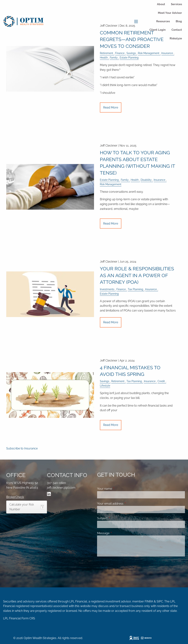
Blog (179, 21)
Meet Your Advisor (170, 13)
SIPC (160, 601)
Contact (177, 30)
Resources (163, 21)
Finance (120, 53)
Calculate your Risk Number (22, 507)
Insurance (167, 53)
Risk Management (149, 53)
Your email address (124, 504)
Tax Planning (135, 289)
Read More (111, 107)
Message (117, 533)
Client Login (158, 30)
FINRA (149, 601)
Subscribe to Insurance (22, 448)
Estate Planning (129, 57)
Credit (161, 381)
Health (104, 57)
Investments (107, 289)
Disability (146, 180)
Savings (131, 53)
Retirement (106, 53)
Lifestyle (105, 386)
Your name (119, 489)
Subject (116, 518)
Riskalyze (176, 38)
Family (114, 57)
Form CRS (28, 618)
